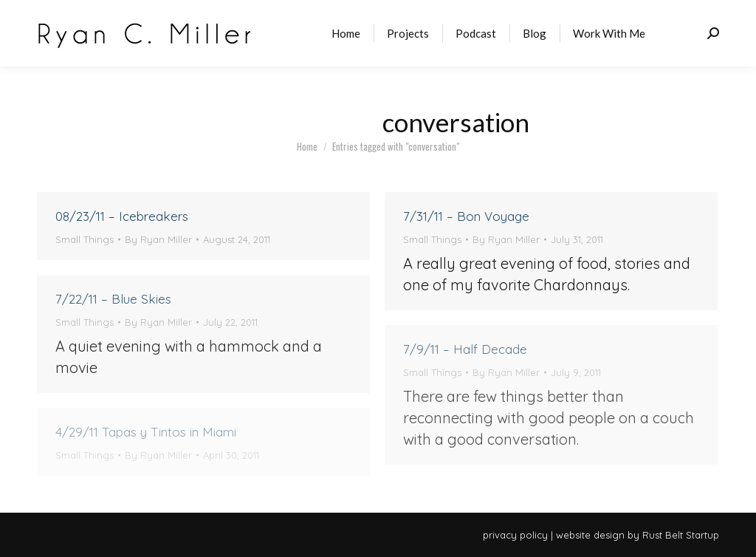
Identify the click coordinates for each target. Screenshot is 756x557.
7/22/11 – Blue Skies (113, 299)
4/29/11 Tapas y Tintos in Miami (146, 432)
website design (590, 535)
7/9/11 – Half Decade (465, 349)
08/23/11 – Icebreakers (122, 216)
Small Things (85, 239)
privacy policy (515, 535)
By (158, 239)
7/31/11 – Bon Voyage (466, 216)
